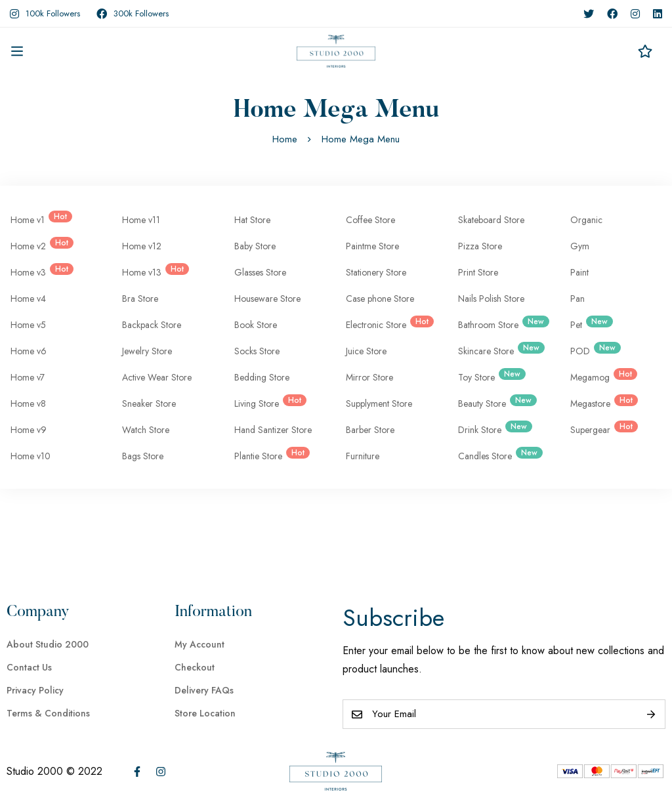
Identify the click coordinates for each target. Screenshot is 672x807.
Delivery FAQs (204, 690)
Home (285, 139)
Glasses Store (260, 272)
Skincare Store (499, 350)
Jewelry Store (147, 351)
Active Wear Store (157, 377)
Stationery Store (376, 272)
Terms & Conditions (48, 713)
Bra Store (140, 299)
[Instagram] (161, 772)
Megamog (601, 376)
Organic (586, 220)
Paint (579, 272)
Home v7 (28, 377)
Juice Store (366, 351)
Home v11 (141, 220)
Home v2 (39, 245)
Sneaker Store (149, 403)
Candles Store (498, 455)
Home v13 (153, 271)
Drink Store (493, 428)
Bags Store (143, 456)
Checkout (195, 667)
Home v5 (28, 325)
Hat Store (252, 220)
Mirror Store (369, 377)
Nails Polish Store (491, 299)
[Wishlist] (645, 51)
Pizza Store (480, 246)
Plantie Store (269, 455)
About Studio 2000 (48, 644)
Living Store (268, 402)
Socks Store (257, 351)
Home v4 (28, 299)
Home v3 (39, 271)
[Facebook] (137, 772)
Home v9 (29, 430)
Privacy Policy (35, 690)
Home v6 (29, 351)
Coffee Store (370, 220)
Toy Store (489, 376)
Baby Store (255, 246)
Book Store (256, 325)
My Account (199, 644)
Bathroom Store (501, 323)
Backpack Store (152, 325)
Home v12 (142, 246)
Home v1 (39, 218)
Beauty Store (495, 402)
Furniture (363, 456)
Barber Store (370, 430)
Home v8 (28, 403)
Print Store (478, 272)
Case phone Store (380, 299)
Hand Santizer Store (273, 430)
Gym (580, 246)
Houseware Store (267, 299)
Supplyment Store (379, 403)
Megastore (601, 402)
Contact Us (29, 667)
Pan (577, 299)
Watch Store (146, 430)
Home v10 (31, 456)
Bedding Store (262, 377)
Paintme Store (372, 246)
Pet (589, 323)
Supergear (601, 428)
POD (593, 350)
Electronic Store (387, 323)
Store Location (205, 713)
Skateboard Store (491, 220)
